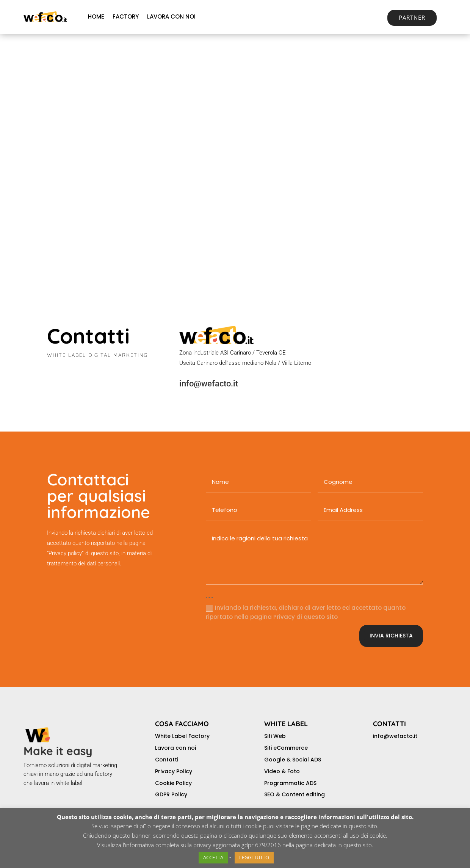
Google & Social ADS (293, 760)
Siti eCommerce (286, 748)
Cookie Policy (173, 783)
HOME (96, 16)
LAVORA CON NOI (171, 16)
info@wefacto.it (209, 384)
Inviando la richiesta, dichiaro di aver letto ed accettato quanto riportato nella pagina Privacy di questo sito (306, 612)
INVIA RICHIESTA (391, 636)
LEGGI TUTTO (254, 857)
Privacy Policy (174, 771)
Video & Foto (282, 771)
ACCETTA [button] (213, 857)
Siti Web (275, 736)
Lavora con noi (175, 748)
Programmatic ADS (290, 783)
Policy (179, 794)
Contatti (167, 760)
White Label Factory (182, 736)
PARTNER (412, 17)
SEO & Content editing (295, 794)
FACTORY (126, 16)
